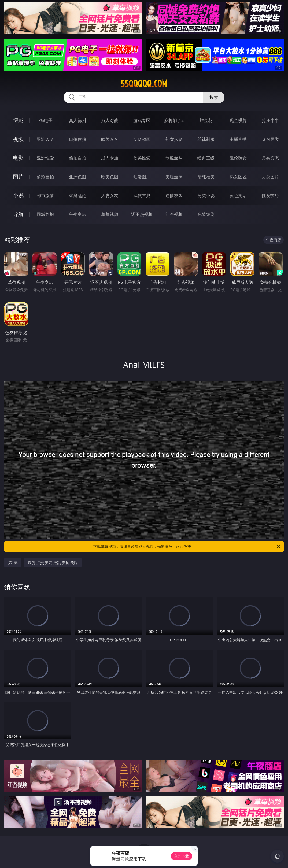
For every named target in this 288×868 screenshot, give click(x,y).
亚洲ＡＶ (45, 139)
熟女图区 (238, 177)
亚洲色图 (77, 177)
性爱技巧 (270, 195)
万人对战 (110, 120)
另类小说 (206, 195)
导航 (18, 214)
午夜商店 (77, 214)
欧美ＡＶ (110, 139)
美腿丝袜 (174, 177)
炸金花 (206, 120)
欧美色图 (110, 177)
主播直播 (238, 139)
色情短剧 (206, 214)
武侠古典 (142, 195)
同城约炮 (45, 214)
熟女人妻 (174, 139)
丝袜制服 (206, 139)
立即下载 (182, 856)
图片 (18, 177)
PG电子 (45, 120)
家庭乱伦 (77, 195)
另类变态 (270, 158)
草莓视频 (110, 214)
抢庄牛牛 (270, 120)
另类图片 (270, 177)
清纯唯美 (206, 177)
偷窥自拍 (45, 177)
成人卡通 (110, 158)
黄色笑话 (238, 195)
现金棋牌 (238, 120)
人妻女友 (110, 195)
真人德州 (77, 120)
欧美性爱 (142, 158)
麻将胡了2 (174, 120)
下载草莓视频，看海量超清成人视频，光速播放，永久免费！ (187, 547)
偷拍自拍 (77, 158)
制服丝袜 (174, 158)
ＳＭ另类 (270, 139)
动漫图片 (142, 177)
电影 (18, 158)
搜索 (214, 97)
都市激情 (45, 195)
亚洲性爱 (45, 158)
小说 (18, 195)
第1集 (13, 563)
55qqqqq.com (144, 84)
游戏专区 (142, 120)
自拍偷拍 (77, 139)
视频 (18, 139)
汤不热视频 (142, 214)
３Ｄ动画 (142, 139)
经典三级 (206, 158)
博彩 (18, 120)
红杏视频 (174, 214)
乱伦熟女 (238, 158)
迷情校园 (174, 195)
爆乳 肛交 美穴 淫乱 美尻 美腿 (53, 563)
